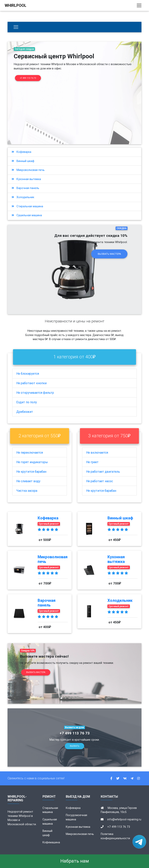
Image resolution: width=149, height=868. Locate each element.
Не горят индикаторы (32, 462)
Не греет (92, 462)
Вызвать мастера (109, 254)
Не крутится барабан (31, 472)
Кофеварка (21, 152)
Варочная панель (25, 188)
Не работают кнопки (31, 383)
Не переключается (30, 452)
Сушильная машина (27, 215)
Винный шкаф (23, 161)
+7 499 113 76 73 (28, 78)
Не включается (97, 452)
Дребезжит (25, 412)
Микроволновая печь (28, 170)
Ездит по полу (27, 402)
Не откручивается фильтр (35, 393)
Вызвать (74, 746)
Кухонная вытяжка (26, 179)
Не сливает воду (28, 481)
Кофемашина (51, 842)
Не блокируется (28, 374)
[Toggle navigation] (139, 6)
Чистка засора (27, 491)
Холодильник (23, 197)
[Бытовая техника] (16, 27)
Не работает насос (100, 481)
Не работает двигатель (103, 472)
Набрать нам (75, 861)
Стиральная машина (27, 206)
